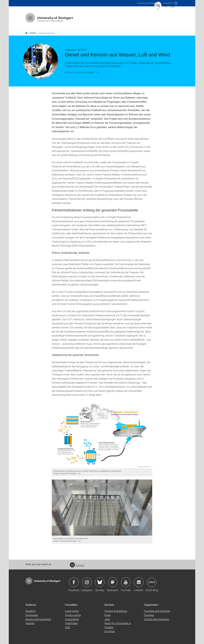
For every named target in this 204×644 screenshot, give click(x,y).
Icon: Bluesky (100, 580)
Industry (30, 621)
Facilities (149, 613)
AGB (67, 625)
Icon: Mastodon (113, 580)
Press (107, 613)
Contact (77, 563)
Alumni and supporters (38, 617)
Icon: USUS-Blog (152, 580)
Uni (146, 3)
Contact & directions (116, 609)
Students (31, 609)
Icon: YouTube (126, 580)
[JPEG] (102, 432)
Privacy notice (73, 613)
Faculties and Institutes (157, 609)
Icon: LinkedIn (139, 580)
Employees (32, 613)
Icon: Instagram (87, 580)
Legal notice (72, 609)
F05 (168, 3)
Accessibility (72, 617)
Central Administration (157, 617)
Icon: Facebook (74, 580)
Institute (31, 32)
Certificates (71, 621)
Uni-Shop (110, 629)
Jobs (107, 617)
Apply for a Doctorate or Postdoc (118, 623)
